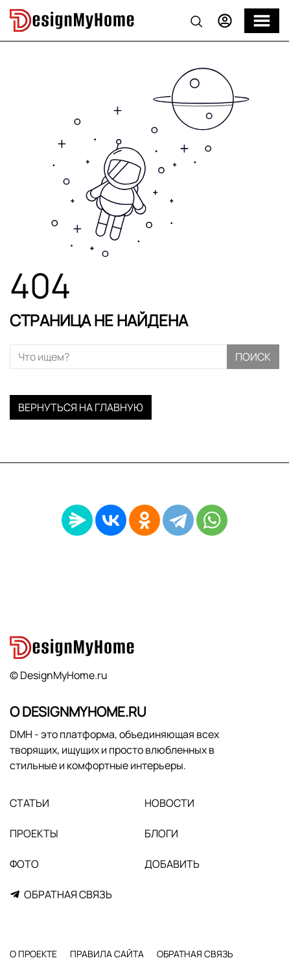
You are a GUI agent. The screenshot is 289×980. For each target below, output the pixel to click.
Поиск (253, 357)
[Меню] (262, 21)
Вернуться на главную (81, 407)
